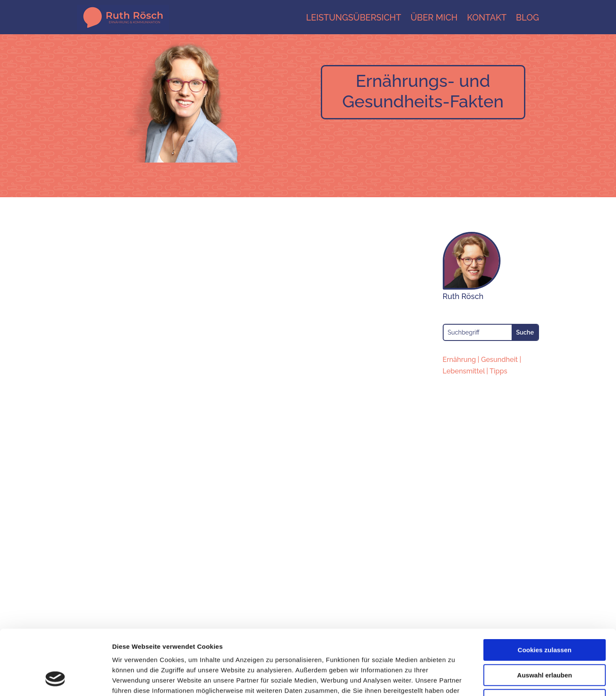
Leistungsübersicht (353, 18)
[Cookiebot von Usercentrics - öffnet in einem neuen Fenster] (55, 679)
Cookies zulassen (545, 591)
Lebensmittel (464, 371)
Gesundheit (499, 360)
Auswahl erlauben (545, 617)
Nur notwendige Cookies (545, 641)
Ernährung (459, 360)
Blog (527, 18)
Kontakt (487, 18)
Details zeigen (455, 679)
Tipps (499, 371)
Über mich (434, 18)
